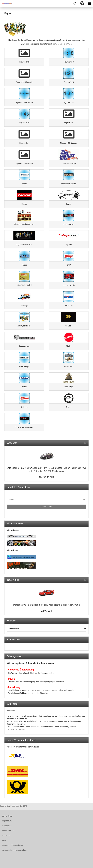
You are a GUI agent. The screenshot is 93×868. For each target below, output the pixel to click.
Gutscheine (7, 826)
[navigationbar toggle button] (89, 4)
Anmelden (47, 507)
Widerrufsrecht (8, 831)
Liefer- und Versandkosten (13, 845)
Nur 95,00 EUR (47, 477)
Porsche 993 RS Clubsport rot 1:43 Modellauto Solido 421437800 (47, 605)
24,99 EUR (47, 611)
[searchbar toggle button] (75, 4)
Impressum (7, 821)
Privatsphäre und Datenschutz (14, 850)
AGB (4, 840)
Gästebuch (7, 835)
